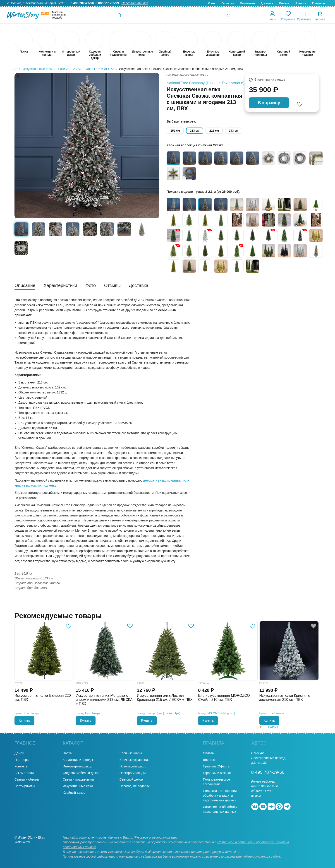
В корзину (269, 103)
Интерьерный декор (77, 766)
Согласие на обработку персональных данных (220, 809)
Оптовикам (247, 3)
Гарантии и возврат (217, 773)
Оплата (284, 3)
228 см (214, 131)
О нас (212, 3)
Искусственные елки (78, 786)
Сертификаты (25, 786)
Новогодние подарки (135, 786)
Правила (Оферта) (217, 766)
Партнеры (22, 760)
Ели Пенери (32, 713)
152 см (175, 131)
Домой (19, 753)
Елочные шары (131, 753)
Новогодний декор (133, 766)
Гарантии (228, 3)
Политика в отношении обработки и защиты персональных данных (220, 796)
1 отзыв (273, 727)
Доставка (267, 3)
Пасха (67, 753)
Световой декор (131, 779)
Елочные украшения (135, 760)
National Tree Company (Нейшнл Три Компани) (206, 83)
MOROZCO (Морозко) (221, 713)
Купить (25, 720)
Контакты (318, 3)
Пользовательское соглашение (216, 782)
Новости (300, 3)
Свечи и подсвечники (78, 779)
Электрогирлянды (133, 773)
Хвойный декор (74, 793)
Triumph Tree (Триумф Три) (163, 713)
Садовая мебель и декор (81, 773)
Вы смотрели (24, 773)
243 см (234, 131)
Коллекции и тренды (78, 760)
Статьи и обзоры (27, 779)
